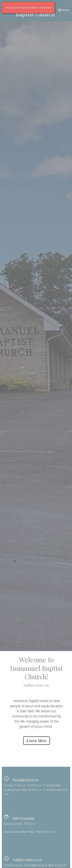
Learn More (37, 741)
